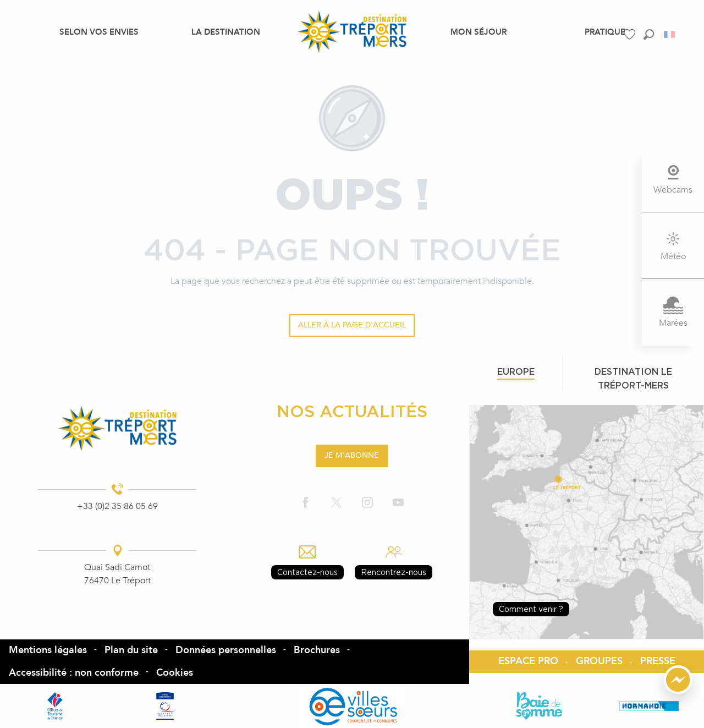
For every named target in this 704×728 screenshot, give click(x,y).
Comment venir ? (531, 609)
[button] (649, 34)
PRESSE (658, 661)
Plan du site (131, 650)
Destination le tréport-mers (633, 378)
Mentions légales (48, 650)
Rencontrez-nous (394, 572)
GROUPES (599, 661)
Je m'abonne (352, 455)
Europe (516, 371)
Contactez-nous (307, 572)
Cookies (175, 673)
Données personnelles (226, 650)
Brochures (317, 650)
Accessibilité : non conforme (74, 673)
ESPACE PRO (528, 661)
